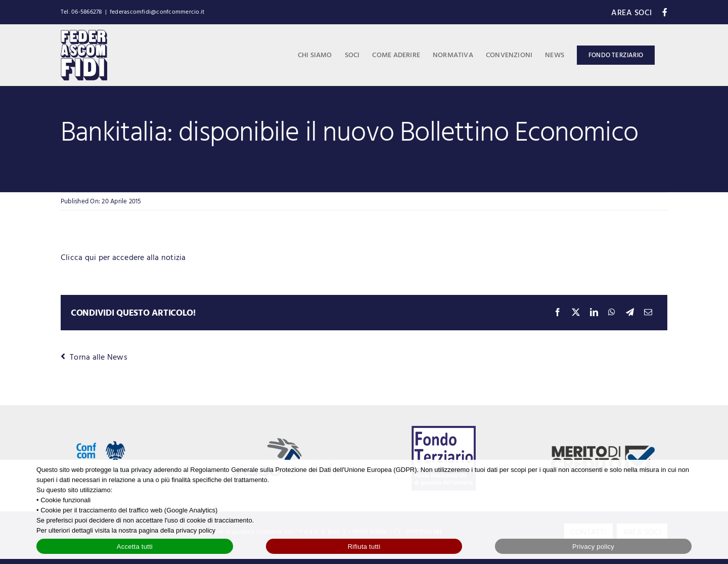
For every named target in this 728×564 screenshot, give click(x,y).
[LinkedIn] (594, 313)
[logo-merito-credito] (603, 450)
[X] (576, 313)
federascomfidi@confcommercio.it (157, 12)
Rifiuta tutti (364, 547)
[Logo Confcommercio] (125, 429)
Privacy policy (593, 547)
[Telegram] (630, 313)
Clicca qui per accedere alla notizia (124, 257)
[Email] (648, 313)
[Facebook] (558, 313)
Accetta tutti (135, 547)
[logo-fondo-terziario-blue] (444, 430)
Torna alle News (94, 357)
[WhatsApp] (612, 313)
